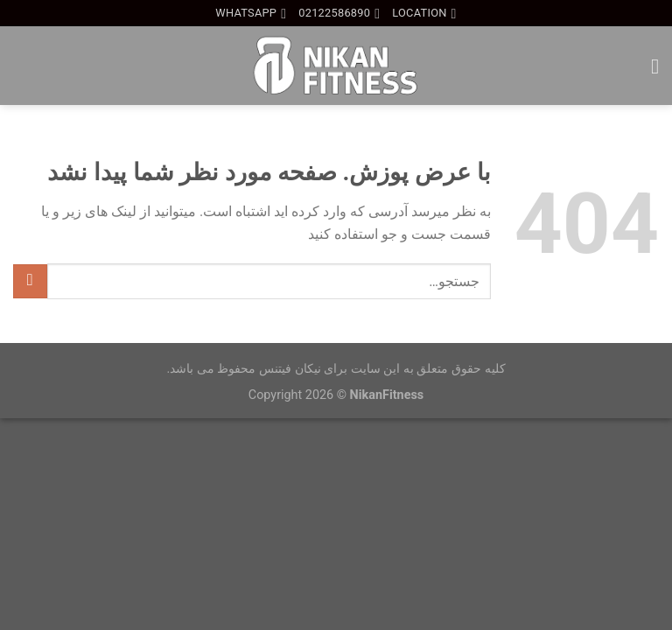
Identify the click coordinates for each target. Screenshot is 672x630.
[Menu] (648, 66)
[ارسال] (30, 281)
